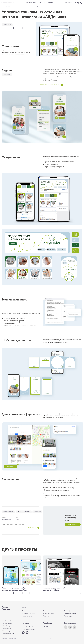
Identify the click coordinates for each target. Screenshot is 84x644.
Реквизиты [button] (25, 638)
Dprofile (45, 626)
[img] (81, 3)
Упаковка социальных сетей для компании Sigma (54, 589)
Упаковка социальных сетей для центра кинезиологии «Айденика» (40, 6)
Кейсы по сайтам (7, 623)
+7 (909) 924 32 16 (28, 626)
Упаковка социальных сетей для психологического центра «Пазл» (15, 589)
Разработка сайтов (7, 621)
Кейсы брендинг (7, 626)
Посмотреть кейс (31, 528)
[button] (73, 525)
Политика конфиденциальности (51, 638)
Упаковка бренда (12, 6)
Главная (4, 6)
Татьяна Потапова (6, 608)
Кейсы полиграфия (7, 631)
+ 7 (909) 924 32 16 (70, 3)
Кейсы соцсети (6, 628)
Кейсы (20, 6)
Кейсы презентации (8, 633)
